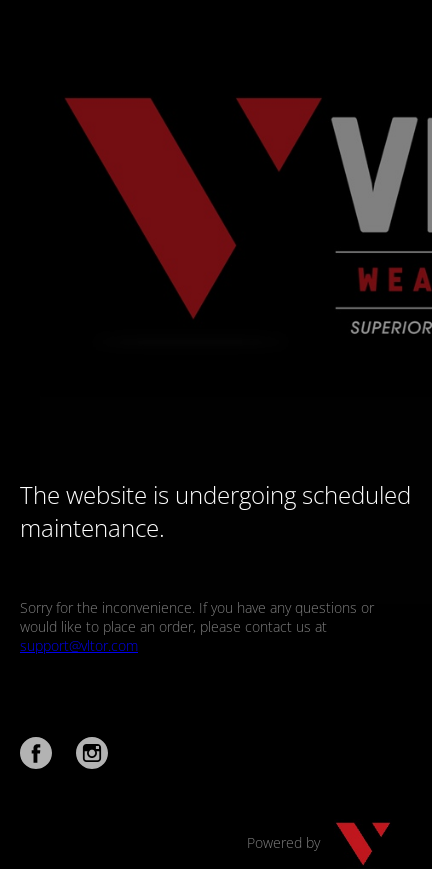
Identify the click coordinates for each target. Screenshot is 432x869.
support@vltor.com (79, 645)
